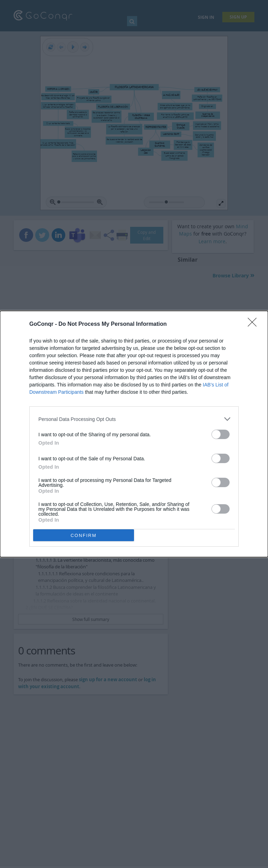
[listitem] (134, 419)
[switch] (221, 434)
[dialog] (134, 434)
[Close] (254, 324)
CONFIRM (84, 535)
